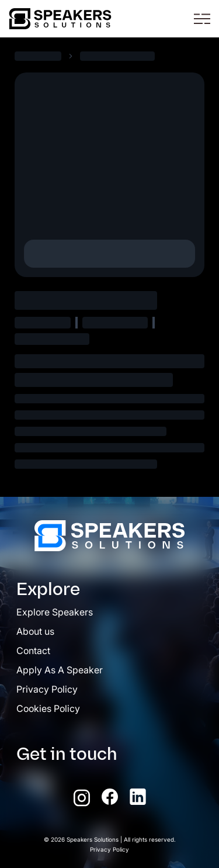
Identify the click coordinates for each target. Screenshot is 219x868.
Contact (33, 651)
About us (35, 631)
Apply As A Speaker (60, 670)
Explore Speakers (55, 612)
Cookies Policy (48, 708)
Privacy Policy (47, 689)
